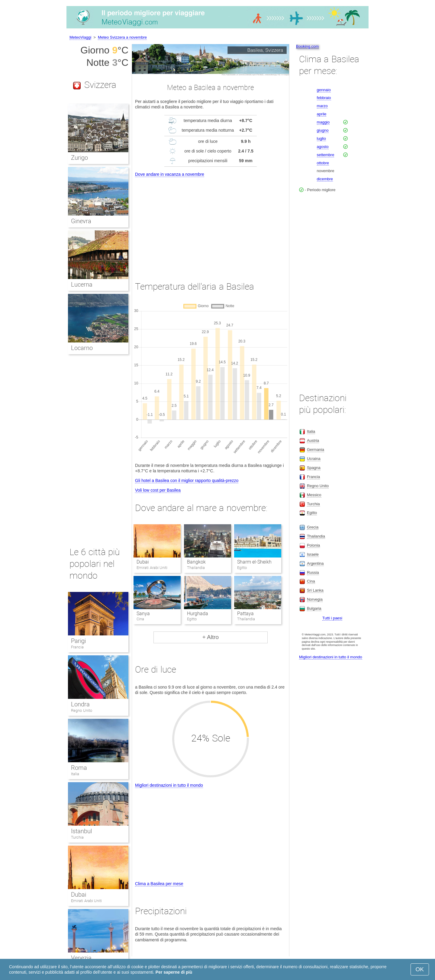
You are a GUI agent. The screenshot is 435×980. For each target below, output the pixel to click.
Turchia (77, 837)
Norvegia (315, 599)
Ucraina (314, 459)
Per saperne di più (174, 972)
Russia (313, 572)
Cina (311, 581)
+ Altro (211, 637)
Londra (80, 704)
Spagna (314, 468)
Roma (79, 768)
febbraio (324, 98)
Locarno (82, 348)
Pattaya (245, 614)
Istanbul (81, 831)
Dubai (143, 562)
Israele (313, 554)
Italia (75, 774)
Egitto (312, 513)
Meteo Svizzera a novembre (122, 37)
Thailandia (316, 536)
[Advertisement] (211, 223)
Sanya (143, 614)
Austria (313, 440)
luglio (321, 138)
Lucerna (82, 284)
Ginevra (81, 221)
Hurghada (198, 614)
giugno (323, 130)
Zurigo (79, 158)
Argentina (315, 563)
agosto (323, 147)
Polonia (313, 545)
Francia (77, 647)
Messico (314, 495)
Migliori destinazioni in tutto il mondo (169, 785)
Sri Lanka (315, 590)
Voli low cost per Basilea (158, 490)
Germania (316, 450)
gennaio (324, 90)
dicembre (325, 179)
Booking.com (307, 46)
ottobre (323, 163)
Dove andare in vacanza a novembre (170, 174)
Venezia (81, 958)
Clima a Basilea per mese (159, 884)
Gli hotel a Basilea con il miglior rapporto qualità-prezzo (187, 480)
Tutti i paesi (332, 618)
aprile (322, 114)
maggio (323, 122)
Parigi (78, 641)
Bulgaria (314, 608)
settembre (326, 155)
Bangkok (196, 562)
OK (420, 969)
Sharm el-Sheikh (254, 562)
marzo (322, 106)
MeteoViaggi (80, 37)
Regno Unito (82, 710)
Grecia (313, 527)
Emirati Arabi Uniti (86, 901)
